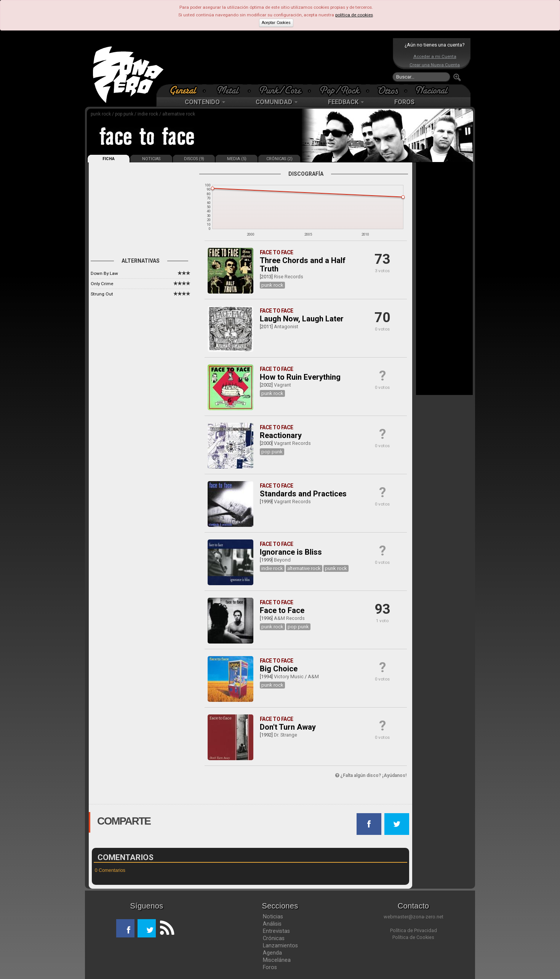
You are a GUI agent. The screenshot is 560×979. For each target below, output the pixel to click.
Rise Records (289, 277)
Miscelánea (277, 960)
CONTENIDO (205, 102)
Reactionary (281, 435)
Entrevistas (276, 931)
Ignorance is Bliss (291, 552)
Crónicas (274, 938)
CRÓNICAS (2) (279, 159)
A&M (313, 676)
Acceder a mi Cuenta (435, 56)
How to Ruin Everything (300, 377)
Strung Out (102, 294)
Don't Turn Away (288, 727)
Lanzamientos (280, 945)
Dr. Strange (286, 735)
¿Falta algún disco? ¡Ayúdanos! (371, 775)
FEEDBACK (346, 102)
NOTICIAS (151, 159)
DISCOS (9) (194, 159)
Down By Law (104, 273)
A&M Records (289, 618)
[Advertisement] (278, 61)
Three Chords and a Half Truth (303, 265)
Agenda (272, 953)
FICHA (109, 159)
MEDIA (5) (237, 159)
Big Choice (279, 669)
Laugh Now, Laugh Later (302, 319)
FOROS (404, 102)
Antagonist (286, 327)
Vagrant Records (292, 443)
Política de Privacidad (414, 930)
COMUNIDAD (277, 102)
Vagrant (282, 385)
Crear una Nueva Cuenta (435, 65)
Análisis (272, 924)
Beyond (282, 560)
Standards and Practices (303, 494)
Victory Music (289, 676)
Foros (270, 967)
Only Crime (102, 284)
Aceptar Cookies (276, 23)
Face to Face (282, 610)
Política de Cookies (413, 937)
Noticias (273, 916)
